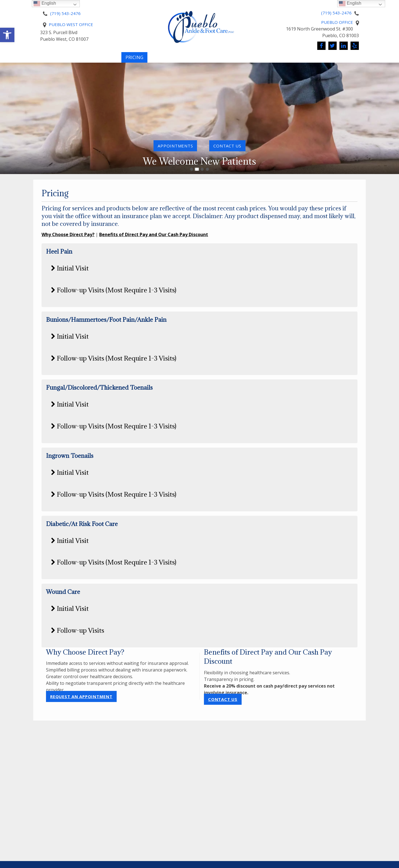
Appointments (175, 146)
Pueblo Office (337, 22)
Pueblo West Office (71, 24)
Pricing (134, 60)
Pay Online (166, 60)
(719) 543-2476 (65, 13)
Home (33, 60)
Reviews (359, 60)
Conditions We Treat (248, 60)
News (294, 60)
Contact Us (223, 699)
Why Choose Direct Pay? (68, 234)
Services (198, 60)
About (57, 60)
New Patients (95, 60)
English (350, 3)
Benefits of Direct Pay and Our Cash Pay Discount (154, 234)
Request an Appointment (81, 696)
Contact (325, 60)
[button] (7, 35)
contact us (227, 146)
